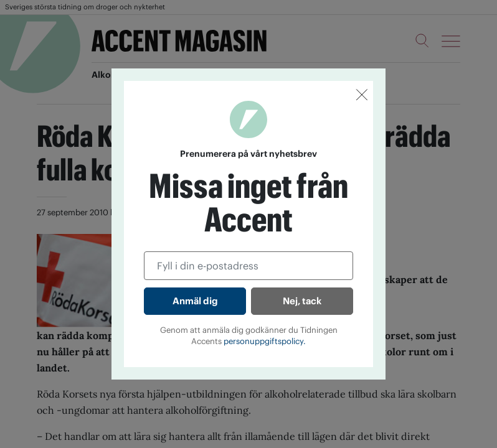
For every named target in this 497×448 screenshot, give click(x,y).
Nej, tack (302, 301)
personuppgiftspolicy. (265, 341)
